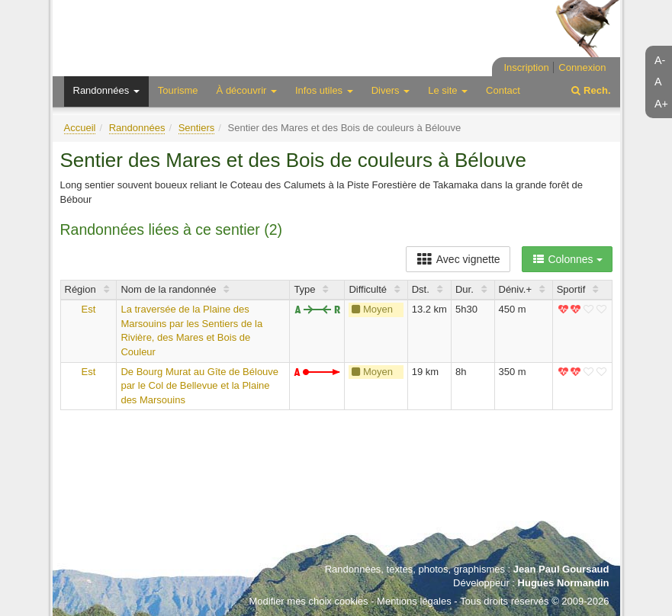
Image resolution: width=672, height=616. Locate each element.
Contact (503, 90)
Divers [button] (391, 90)
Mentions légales (414, 601)
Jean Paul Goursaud (561, 569)
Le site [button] (448, 90)
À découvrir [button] (247, 90)
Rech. (591, 90)
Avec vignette (458, 259)
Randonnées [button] (106, 90)
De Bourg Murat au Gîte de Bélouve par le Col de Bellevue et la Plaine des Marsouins (199, 386)
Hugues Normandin (564, 583)
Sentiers (197, 128)
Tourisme (178, 90)
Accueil (80, 128)
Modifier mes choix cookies (308, 601)
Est (89, 309)
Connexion (582, 67)
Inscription (526, 67)
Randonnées (137, 128)
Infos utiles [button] (324, 90)
